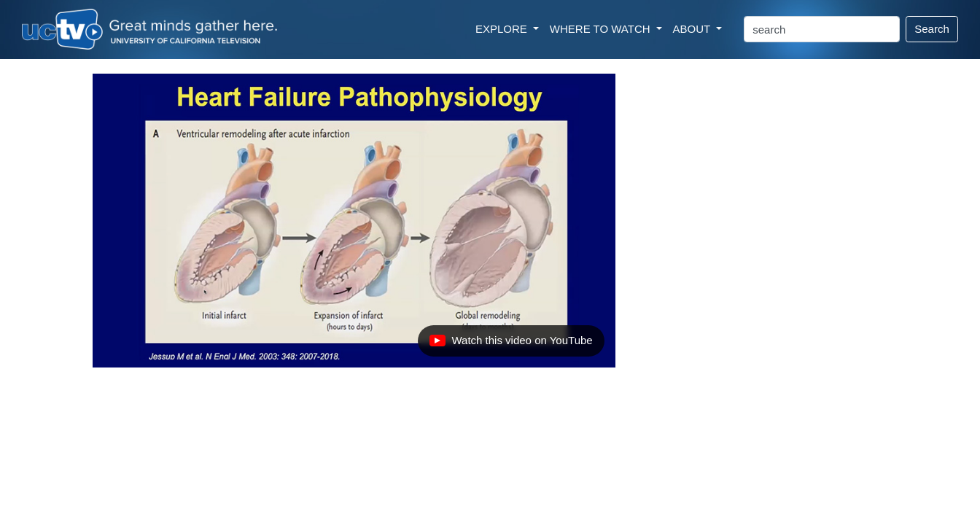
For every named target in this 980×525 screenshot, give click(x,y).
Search (932, 29)
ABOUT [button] (693, 29)
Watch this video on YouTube (510, 344)
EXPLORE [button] (503, 29)
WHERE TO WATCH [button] (602, 29)
